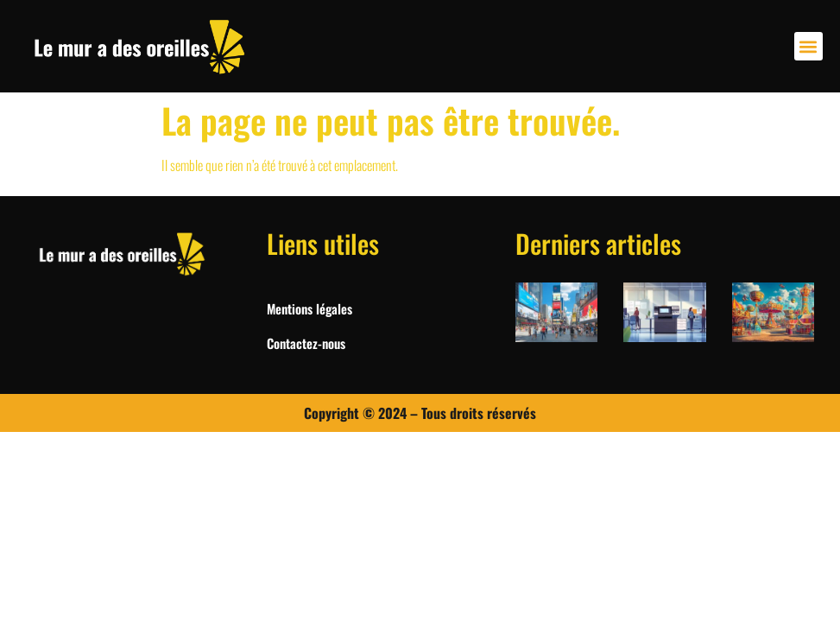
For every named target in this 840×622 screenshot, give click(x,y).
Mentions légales (309, 308)
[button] (808, 46)
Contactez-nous (306, 343)
